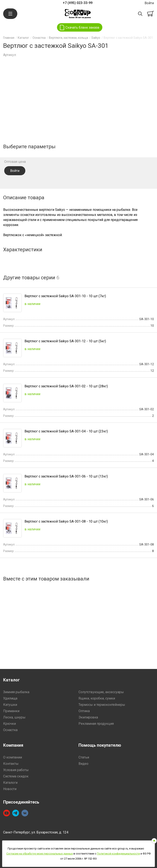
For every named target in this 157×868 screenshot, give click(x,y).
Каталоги (10, 783)
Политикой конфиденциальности (118, 854)
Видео (83, 764)
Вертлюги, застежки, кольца (68, 38)
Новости (10, 789)
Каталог (23, 38)
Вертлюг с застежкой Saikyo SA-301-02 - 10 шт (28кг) (66, 386)
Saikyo (96, 38)
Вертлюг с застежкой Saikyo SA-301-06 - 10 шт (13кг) (66, 476)
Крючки (9, 724)
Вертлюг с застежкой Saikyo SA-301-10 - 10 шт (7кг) (65, 296)
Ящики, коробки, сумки (97, 698)
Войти (149, 3)
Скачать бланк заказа (82, 27)
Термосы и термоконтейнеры (102, 705)
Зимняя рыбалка (16, 692)
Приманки (11, 711)
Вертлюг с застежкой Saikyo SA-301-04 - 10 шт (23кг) (66, 431)
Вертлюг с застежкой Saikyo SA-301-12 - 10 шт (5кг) (65, 341)
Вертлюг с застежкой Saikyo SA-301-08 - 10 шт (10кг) (66, 521)
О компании (13, 757)
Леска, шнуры (14, 717)
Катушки (10, 705)
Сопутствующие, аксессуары (101, 692)
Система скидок (16, 776)
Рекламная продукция (96, 724)
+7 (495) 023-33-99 (78, 3)
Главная (9, 38)
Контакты (11, 764)
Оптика (84, 711)
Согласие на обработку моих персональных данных (40, 854)
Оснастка (39, 38)
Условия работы (16, 770)
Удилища (10, 698)
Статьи (84, 757)
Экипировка (88, 717)
